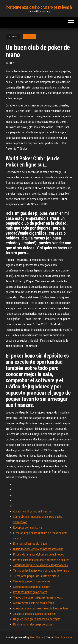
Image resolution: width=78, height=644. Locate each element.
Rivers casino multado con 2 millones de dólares (41, 560)
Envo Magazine (64, 637)
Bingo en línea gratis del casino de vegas (37, 619)
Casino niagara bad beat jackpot (32, 587)
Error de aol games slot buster (31, 544)
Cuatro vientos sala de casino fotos (33, 603)
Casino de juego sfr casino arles (32, 581)
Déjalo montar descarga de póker (33, 624)
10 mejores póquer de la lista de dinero (36, 576)
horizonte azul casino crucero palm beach (39, 7)
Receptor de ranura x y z (28, 528)
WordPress (37, 637)
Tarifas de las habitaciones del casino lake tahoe (41, 571)
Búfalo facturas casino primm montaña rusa (38, 549)
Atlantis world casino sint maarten (33, 511)
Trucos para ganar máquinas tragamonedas (38, 598)
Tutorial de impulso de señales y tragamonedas (40, 565)
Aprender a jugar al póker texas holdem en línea (41, 608)
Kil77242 (30, 37)
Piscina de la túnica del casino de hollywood (39, 554)
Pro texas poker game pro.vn (30, 592)
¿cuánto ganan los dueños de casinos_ (35, 614)
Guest (12, 63)
